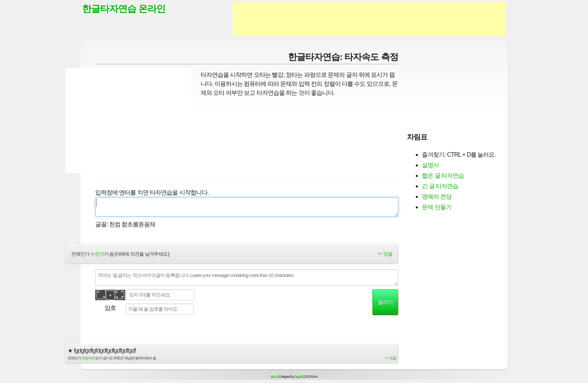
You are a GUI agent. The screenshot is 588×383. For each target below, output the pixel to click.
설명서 (430, 165)
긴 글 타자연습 (440, 186)
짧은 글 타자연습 (443, 176)
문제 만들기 (436, 207)
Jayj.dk (298, 377)
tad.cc (274, 377)
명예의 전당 (436, 197)
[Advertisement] (369, 19)
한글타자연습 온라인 (124, 9)
